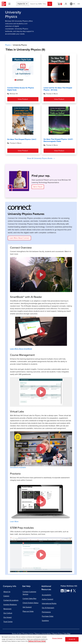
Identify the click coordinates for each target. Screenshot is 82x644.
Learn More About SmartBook (21, 349)
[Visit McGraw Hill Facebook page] (71, 591)
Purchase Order (48, 616)
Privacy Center (28, 634)
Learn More (14, 522)
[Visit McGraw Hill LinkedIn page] (62, 591)
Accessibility (46, 595)
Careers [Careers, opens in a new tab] (6, 596)
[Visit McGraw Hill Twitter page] (74, 591)
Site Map (67, 634)
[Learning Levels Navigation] (9, 4)
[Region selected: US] (72, 4)
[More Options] (79, 4)
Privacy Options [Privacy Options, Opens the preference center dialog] (57, 640)
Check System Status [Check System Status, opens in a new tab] (30, 603)
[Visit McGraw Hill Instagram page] (65, 591)
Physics (8, 45)
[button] (66, 4)
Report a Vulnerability (43, 634)
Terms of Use (17, 634)
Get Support (27, 607)
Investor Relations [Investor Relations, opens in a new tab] (10, 605)
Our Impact (8, 617)
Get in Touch (38, 187)
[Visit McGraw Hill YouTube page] (68, 591)
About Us (7, 592)
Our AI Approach (48, 608)
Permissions (46, 612)
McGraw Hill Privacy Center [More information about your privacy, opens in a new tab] (37, 643)
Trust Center (8, 622)
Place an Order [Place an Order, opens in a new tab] (28, 611)
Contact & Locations (11, 600)
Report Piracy (57, 634)
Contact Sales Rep (29, 599)
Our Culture (8, 613)
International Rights (49, 603)
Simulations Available (18, 467)
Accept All (72, 641)
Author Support (48, 599)
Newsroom (7, 609)
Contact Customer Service (29, 593)
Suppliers (45, 621)
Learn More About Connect (19, 238)
